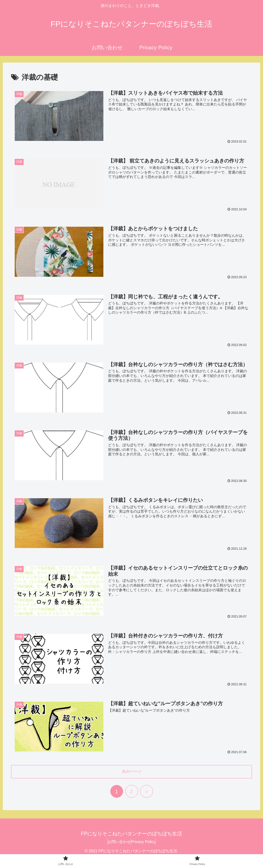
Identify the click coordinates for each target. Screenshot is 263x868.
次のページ (132, 773)
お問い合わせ (116, 843)
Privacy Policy (146, 843)
